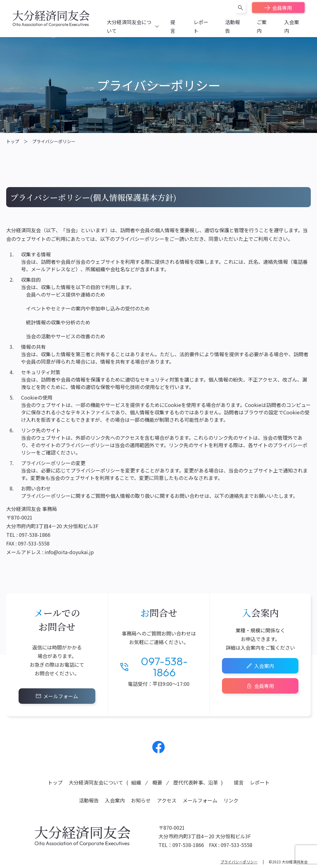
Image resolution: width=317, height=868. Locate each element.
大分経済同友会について (96, 782)
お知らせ (141, 800)
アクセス (167, 800)
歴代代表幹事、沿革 (196, 782)
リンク (231, 800)
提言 (239, 782)
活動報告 (89, 800)
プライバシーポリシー (54, 141)
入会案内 (264, 666)
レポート (260, 782)
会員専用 (282, 8)
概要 (157, 782)
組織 (136, 782)
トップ (13, 141)
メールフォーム (61, 696)
